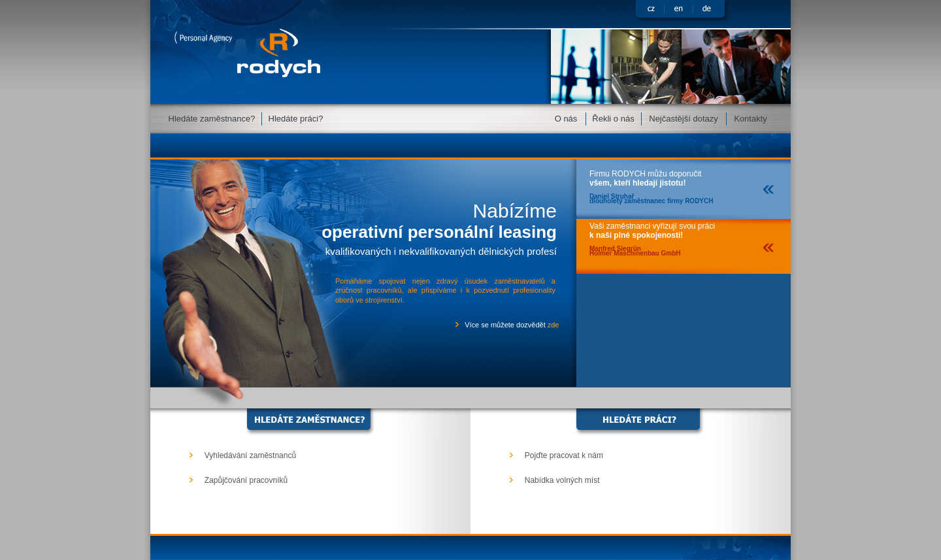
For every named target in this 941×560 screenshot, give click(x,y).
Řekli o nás (613, 119)
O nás (566, 119)
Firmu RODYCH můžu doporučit (651, 184)
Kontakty (751, 119)
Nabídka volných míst (562, 480)
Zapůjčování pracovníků (246, 480)
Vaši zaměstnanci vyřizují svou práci (652, 236)
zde (553, 325)
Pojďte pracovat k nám (564, 455)
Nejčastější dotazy (684, 119)
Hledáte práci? (296, 119)
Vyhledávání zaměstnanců (250, 455)
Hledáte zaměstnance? (212, 119)
